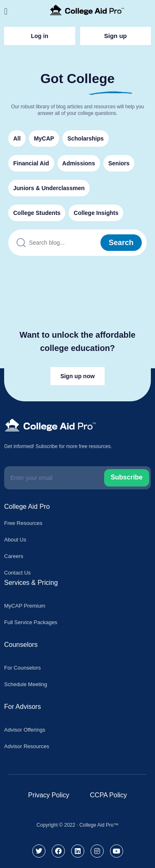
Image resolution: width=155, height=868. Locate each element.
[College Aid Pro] (87, 10)
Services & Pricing (31, 583)
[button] (9, 12)
